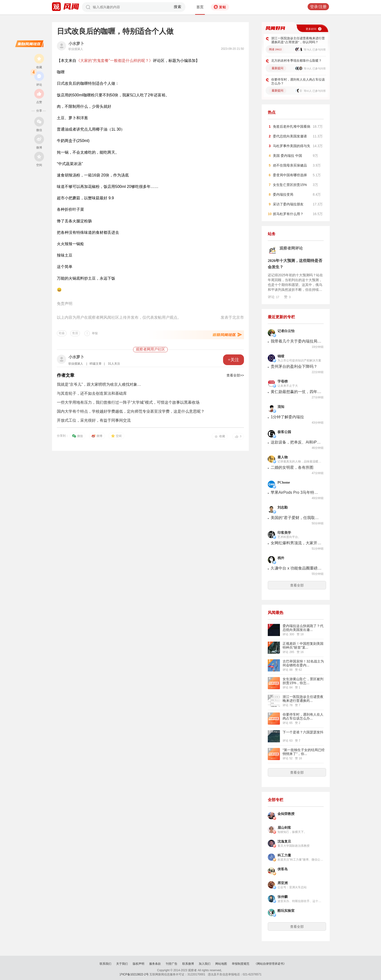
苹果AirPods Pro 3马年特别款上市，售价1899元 (296, 492)
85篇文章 (95, 364)
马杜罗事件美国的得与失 (292, 146)
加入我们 (205, 964)
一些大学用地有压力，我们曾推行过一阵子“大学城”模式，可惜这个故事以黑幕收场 (128, 402)
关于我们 (122, 964)
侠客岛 (283, 869)
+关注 (234, 360)
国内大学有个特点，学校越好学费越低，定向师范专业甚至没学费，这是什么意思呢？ (131, 411)
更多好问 (311, 29)
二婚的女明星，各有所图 (292, 467)
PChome (284, 482)
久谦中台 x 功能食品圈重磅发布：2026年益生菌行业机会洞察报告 (296, 568)
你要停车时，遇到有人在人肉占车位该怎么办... (303, 716)
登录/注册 (318, 7)
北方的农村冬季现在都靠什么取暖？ (296, 61)
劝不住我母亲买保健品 (290, 165)
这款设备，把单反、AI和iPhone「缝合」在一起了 (296, 442)
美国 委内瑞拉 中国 (287, 156)
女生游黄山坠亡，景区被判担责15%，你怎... (303, 681)
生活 (75, 333)
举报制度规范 (241, 964)
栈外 (281, 558)
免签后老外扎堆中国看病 (292, 126)
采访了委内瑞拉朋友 (288, 204)
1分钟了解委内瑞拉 (287, 417)
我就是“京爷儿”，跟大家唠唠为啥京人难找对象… (99, 384)
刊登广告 (172, 964)
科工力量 (284, 855)
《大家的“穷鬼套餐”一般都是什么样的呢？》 (115, 61)
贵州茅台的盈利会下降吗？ (294, 366)
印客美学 (284, 533)
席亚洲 (283, 883)
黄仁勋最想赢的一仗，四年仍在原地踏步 (296, 392)
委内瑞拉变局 (283, 194)
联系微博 (188, 964)
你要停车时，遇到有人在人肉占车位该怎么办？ (298, 81)
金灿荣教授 (286, 814)
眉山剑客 (284, 828)
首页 (200, 7)
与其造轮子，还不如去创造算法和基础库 (92, 393)
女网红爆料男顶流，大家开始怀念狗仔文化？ (296, 543)
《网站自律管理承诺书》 (270, 964)
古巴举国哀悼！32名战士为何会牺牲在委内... (303, 663)
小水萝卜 (76, 44)
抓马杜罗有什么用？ (288, 214)
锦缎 (281, 356)
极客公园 (284, 432)
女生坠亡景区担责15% (290, 185)
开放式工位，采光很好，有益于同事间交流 (94, 420)
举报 (95, 333)
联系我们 (105, 964)
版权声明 (139, 964)
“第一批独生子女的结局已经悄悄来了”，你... (304, 752)
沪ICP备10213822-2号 (134, 974)
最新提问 (277, 68)
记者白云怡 (286, 331)
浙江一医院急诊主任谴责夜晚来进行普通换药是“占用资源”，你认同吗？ (298, 40)
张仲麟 (283, 897)
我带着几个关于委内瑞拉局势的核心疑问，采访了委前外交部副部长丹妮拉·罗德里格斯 (296, 341)
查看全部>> (235, 375)
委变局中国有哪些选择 (290, 175)
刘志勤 (283, 507)
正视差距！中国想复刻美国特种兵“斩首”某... (303, 645)
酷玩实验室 (286, 911)
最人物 (283, 457)
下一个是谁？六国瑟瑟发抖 (303, 732)
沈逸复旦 (284, 842)
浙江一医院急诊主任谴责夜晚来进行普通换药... (303, 699)
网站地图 (221, 964)
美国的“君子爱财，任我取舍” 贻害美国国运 (296, 518)
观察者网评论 (291, 248)
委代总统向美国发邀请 (290, 136)
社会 (62, 333)
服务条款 (155, 964)
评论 (273, 297)
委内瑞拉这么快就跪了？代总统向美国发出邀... (303, 628)
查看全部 (297, 585)
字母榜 (283, 381)
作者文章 (66, 375)
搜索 (178, 7)
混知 (281, 407)
